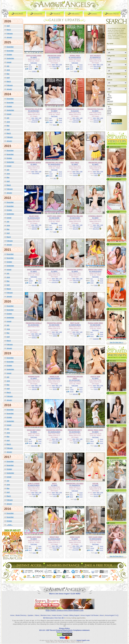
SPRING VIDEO (75, 56)
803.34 (81, 495)
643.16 (81, 67)
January (9, 37)
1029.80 (31, 281)
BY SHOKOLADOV (75, 57)
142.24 (60, 229)
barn (117, 100)
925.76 (101, 548)
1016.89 (72, 392)
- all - (117, 94)
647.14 (60, 174)
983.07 (92, 550)
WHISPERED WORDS (34, 163)
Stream (40, 65)
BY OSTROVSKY (54, 57)
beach (117, 114)
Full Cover (34, 63)
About (102, 615)
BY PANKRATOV (95, 57)
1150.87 (72, 389)
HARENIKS (96, 339)
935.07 (30, 548)
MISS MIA (75, 394)
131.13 (60, 176)
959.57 (71, 495)
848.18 (71, 497)
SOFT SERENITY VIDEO (54, 109)
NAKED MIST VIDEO (34, 430)
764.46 (101, 334)
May (8, 74)
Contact (66, 615)
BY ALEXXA (75, 111)
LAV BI (55, 496)
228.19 (40, 283)
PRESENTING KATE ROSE (75, 109)
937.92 (92, 334)
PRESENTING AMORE (54, 323)
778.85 (40, 67)
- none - (117, 96)
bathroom (117, 101)
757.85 (71, 67)
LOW (61, 65)
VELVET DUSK (34, 216)
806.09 (40, 548)
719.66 (92, 281)
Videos (37, 615)
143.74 (60, 122)
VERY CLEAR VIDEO (95, 537)
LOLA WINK (76, 550)
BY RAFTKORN (54, 218)
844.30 (30, 443)
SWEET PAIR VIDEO (34, 270)
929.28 (92, 441)
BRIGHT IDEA (54, 537)
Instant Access (57, 615)
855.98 (40, 281)
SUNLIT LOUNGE (34, 484)
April (8, 26)
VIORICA (34, 71)
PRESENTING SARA (54, 56)
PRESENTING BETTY (75, 430)
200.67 (40, 443)
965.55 (81, 389)
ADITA (96, 175)
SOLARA (34, 285)
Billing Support (74, 615)
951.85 (30, 441)
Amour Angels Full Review (89, 615)
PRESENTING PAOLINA (95, 109)
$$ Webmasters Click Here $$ (53, 618)
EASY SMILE (75, 163)
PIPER (75, 71)
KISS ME (95, 484)
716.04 (60, 120)
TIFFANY (96, 68)
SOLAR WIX (34, 122)
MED (57, 65)
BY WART (34, 57)
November (10, 51)
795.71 (101, 441)
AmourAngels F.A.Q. (112, 615)
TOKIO (96, 285)
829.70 (92, 336)
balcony (117, 98)
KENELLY (34, 338)
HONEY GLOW (75, 537)
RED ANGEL (96, 229)
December (10, 47)
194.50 (101, 443)
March (9, 30)
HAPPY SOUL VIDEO (54, 216)
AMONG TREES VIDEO (95, 430)
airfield (117, 110)
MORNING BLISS (34, 377)
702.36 (51, 229)
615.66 (101, 281)
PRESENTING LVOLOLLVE (54, 270)
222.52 (81, 392)
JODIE (55, 232)
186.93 (101, 336)
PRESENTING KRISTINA (54, 430)
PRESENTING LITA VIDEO (75, 484)
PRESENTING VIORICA (75, 270)
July (8, 66)
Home (12, 615)
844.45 (30, 69)
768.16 (51, 122)
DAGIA (96, 389)
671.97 (71, 69)
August (9, 62)
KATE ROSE (76, 122)
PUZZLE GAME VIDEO (95, 323)
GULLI (34, 553)
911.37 (30, 283)
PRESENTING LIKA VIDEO (54, 163)
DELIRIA (96, 496)
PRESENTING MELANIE (75, 216)
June (8, 70)
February (10, 33)
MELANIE (76, 229)
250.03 (101, 550)
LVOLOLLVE (55, 282)
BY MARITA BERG (75, 325)
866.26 (51, 120)
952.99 (30, 67)
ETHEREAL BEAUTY (95, 216)
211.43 (40, 550)
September (10, 58)
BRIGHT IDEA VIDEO (95, 270)
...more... (10, 525)
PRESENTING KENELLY (34, 323)
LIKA (55, 178)
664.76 (51, 176)
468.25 (81, 69)
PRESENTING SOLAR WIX (34, 109)
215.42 (81, 497)
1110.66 (92, 548)
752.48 (51, 174)
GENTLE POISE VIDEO (34, 56)
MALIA (55, 125)
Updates (31, 615)
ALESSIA (75, 175)
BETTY (75, 443)
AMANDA (34, 389)
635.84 (92, 283)
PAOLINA (96, 122)
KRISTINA (34, 229)
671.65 (60, 227)
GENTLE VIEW (95, 377)
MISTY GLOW (75, 323)
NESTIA (55, 389)
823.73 (92, 443)
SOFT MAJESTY (95, 56)
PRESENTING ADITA (95, 163)
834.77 (30, 550)
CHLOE (96, 446)
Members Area (46, 615)
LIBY (75, 336)
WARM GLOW (54, 377)
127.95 (101, 283)
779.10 (40, 441)
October (9, 55)
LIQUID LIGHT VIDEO (34, 537)
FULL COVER (56, 66)
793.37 (51, 227)
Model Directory (21, 615)
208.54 (40, 69)
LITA (76, 499)
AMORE (55, 336)
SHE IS (54, 484)
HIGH (53, 65)
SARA (55, 68)
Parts (30, 65)
